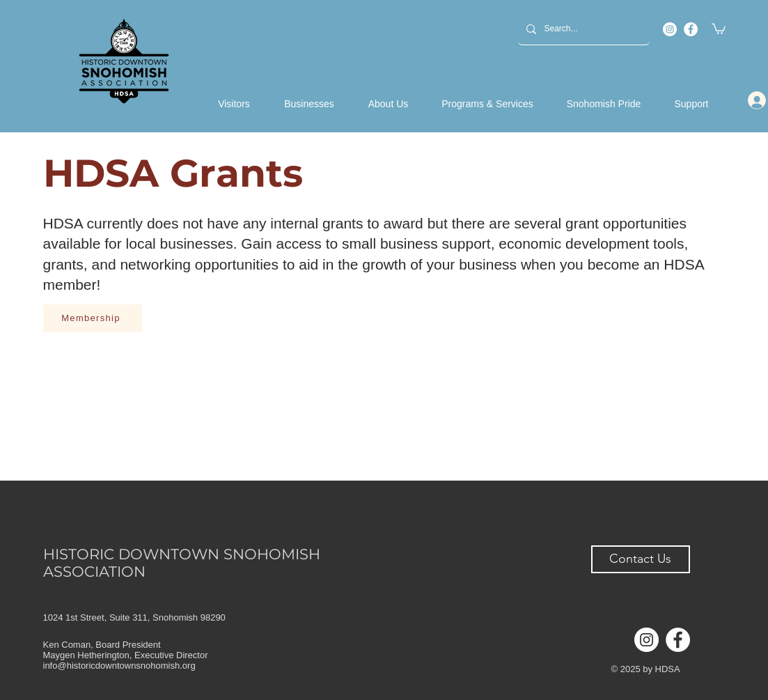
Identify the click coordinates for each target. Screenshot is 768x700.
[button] (719, 28)
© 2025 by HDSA (646, 669)
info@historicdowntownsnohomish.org (119, 666)
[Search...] (582, 29)
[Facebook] (691, 29)
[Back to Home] (124, 61)
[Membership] (93, 318)
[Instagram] (670, 29)
